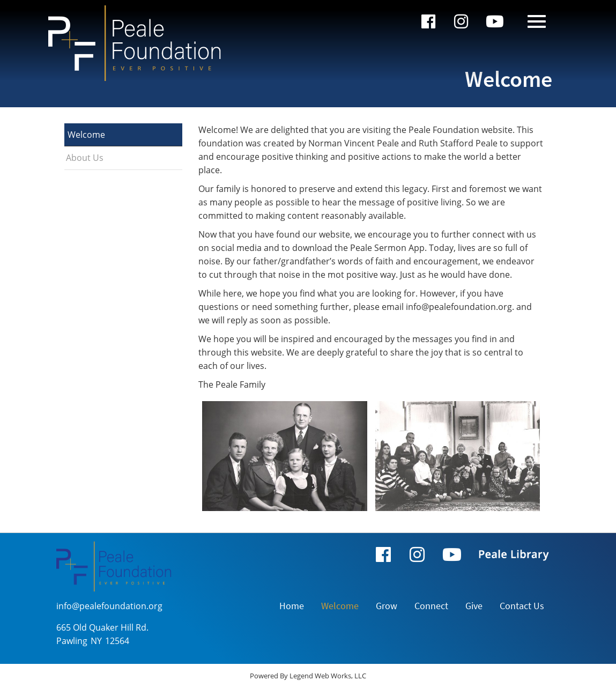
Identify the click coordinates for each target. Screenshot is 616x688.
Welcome (86, 135)
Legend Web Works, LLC (328, 676)
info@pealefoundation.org (109, 606)
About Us (85, 158)
